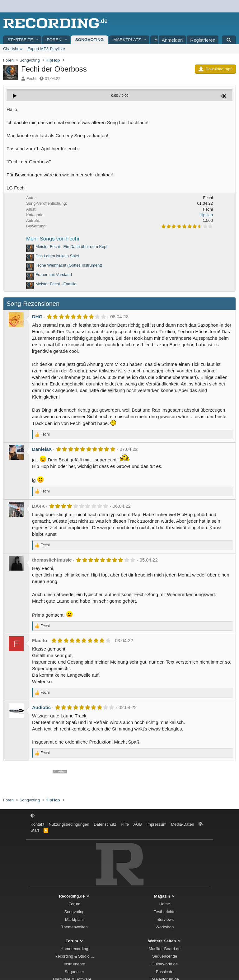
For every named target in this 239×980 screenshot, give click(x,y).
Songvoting (90, 40)
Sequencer (75, 972)
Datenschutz (105, 824)
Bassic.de (165, 972)
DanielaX (42, 449)
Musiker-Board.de (165, 949)
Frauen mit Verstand (54, 275)
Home (165, 904)
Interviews (165, 919)
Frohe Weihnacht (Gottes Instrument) (69, 265)
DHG (37, 317)
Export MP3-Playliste (46, 49)
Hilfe (125, 824)
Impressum (156, 824)
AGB (137, 824)
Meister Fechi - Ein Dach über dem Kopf (71, 247)
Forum (74, 904)
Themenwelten (74, 927)
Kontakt (37, 824)
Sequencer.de (165, 956)
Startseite (20, 40)
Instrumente (75, 964)
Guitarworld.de (165, 964)
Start (35, 830)
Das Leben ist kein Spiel (57, 256)
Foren (54, 40)
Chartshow (13, 49)
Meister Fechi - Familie (56, 284)
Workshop (165, 927)
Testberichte (165, 912)
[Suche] (229, 40)
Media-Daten (182, 824)
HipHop (206, 215)
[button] (38, 40)
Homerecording (75, 949)
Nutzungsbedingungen (69, 824)
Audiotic (41, 707)
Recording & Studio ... (74, 956)
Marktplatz (127, 40)
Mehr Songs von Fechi (53, 239)
